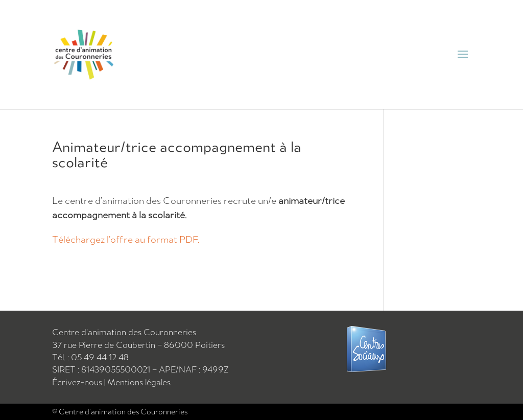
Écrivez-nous (78, 382)
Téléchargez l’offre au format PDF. (126, 239)
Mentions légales (139, 382)
